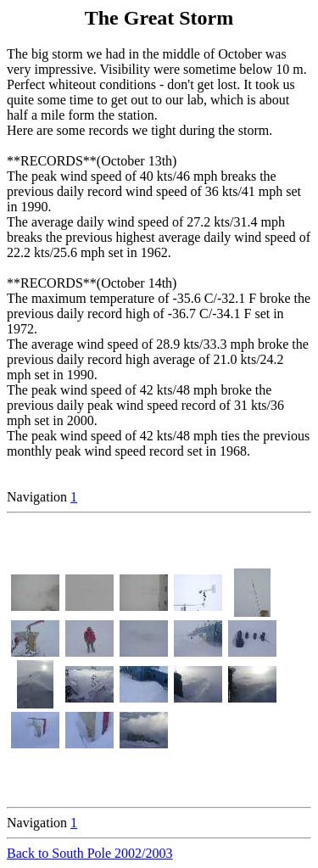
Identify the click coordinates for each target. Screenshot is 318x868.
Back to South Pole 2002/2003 (90, 853)
